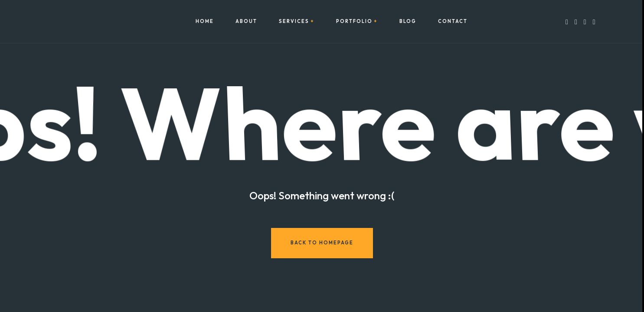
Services (294, 21)
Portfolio (354, 21)
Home (205, 21)
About (246, 21)
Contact (453, 21)
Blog (408, 21)
